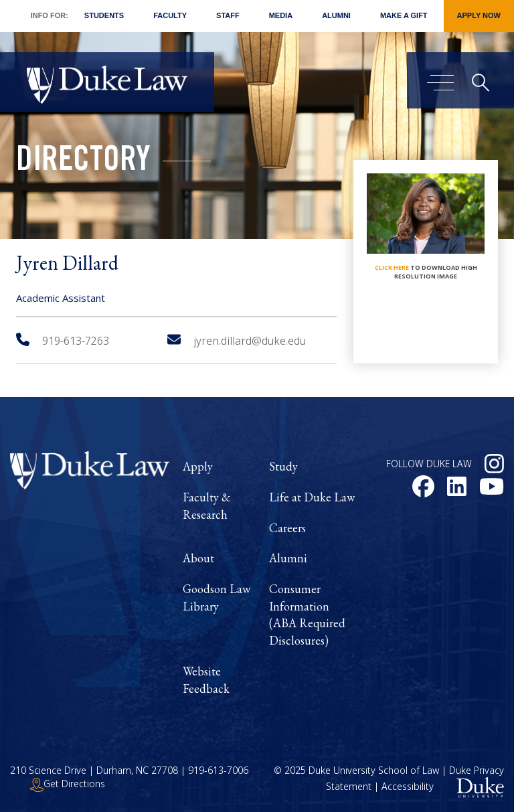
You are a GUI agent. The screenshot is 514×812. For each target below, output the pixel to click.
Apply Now (479, 15)
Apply (198, 466)
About (198, 558)
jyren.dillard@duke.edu (237, 341)
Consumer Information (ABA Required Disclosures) (307, 615)
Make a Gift (404, 15)
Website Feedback (206, 680)
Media (281, 15)
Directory (83, 163)
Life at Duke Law (312, 497)
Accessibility (408, 787)
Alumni (336, 15)
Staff (228, 15)
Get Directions (68, 784)
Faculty (170, 15)
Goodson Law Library (217, 597)
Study (283, 466)
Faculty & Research (206, 506)
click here (392, 267)
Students (104, 15)
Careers (287, 528)
